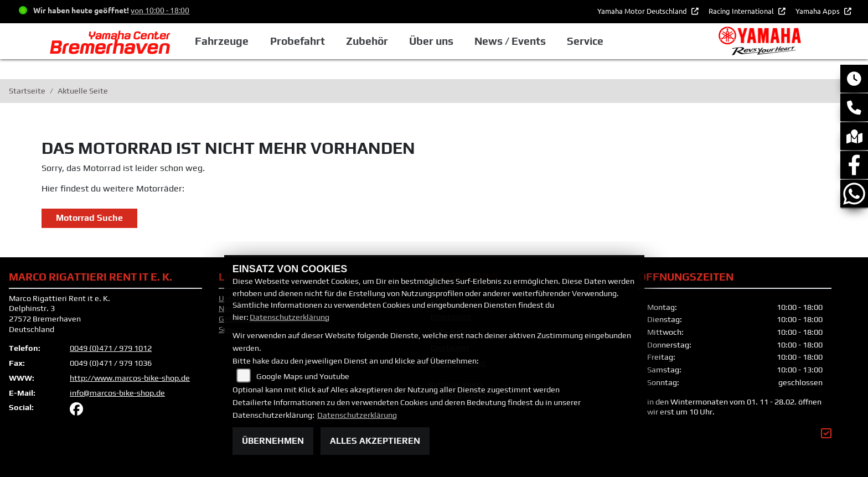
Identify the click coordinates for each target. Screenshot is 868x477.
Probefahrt (324, 41)
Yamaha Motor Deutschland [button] (643, 11)
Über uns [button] (457, 41)
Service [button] (610, 41)
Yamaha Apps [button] (818, 11)
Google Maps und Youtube (303, 376)
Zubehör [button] (393, 41)
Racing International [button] (742, 11)
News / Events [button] (536, 41)
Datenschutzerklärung (290, 317)
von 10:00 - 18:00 (160, 10)
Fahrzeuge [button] (249, 41)
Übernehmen (273, 441)
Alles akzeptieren (375, 441)
